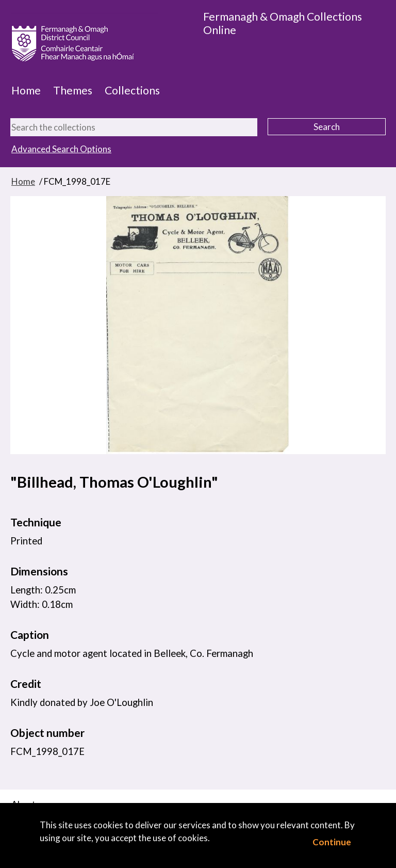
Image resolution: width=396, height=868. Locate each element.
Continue (332, 842)
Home (26, 90)
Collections (132, 90)
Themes (73, 90)
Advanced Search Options (61, 149)
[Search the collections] (134, 127)
